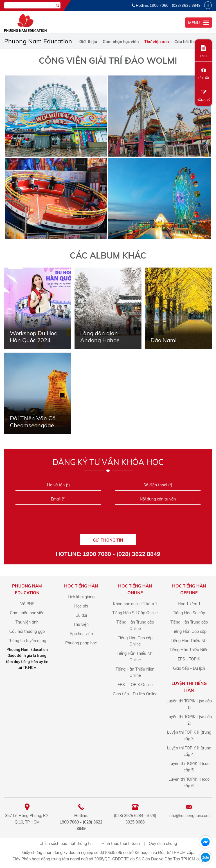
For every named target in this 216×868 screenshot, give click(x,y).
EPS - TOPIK (189, 659)
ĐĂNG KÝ (203, 96)
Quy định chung (163, 843)
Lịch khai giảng (81, 597)
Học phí (81, 606)
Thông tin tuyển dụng (27, 641)
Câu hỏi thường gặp (193, 42)
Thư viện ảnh (157, 42)
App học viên (81, 634)
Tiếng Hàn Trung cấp (189, 622)
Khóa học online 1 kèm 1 (135, 604)
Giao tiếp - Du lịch (189, 668)
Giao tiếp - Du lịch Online (135, 694)
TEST (203, 51)
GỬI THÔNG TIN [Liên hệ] (108, 540)
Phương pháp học (81, 643)
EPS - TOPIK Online (135, 685)
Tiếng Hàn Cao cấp (189, 631)
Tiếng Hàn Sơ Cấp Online (135, 613)
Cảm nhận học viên (121, 42)
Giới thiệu (88, 42)
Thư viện (81, 624)
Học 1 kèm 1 (189, 604)
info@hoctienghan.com (189, 816)
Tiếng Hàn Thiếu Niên (189, 650)
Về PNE (27, 604)
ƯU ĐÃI (203, 74)
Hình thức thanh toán (121, 843)
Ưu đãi (81, 615)
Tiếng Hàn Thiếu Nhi (189, 641)
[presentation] (108, 521)
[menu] (199, 23)
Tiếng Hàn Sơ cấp (189, 613)
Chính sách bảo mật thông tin (66, 843)
